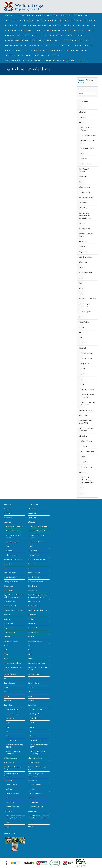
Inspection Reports (43, 35)
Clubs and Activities (76, 50)
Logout (9, 50)
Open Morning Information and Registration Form (67, 25)
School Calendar (37, 20)
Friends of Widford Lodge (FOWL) (43, 55)
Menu (50, 40)
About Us (10, 15)
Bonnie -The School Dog (77, 40)
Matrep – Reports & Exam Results (24, 45)
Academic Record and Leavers (64, 30)
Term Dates (38, 15)
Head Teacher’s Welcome (74, 15)
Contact (80, 35)
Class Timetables (15, 30)
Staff (42, 40)
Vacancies (40, 50)
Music (59, 40)
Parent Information (17, 40)
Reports (81, 80)
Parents (89, 80)
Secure (81, 83)
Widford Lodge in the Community (24, 60)
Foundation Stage (58, 20)
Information (29, 25)
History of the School (83, 20)
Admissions (24, 15)
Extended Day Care (55, 45)
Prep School (24, 35)
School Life (12, 20)
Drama (28, 50)
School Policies (65, 35)
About (19, 50)
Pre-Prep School (36, 30)
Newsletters (13, 25)
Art (70, 45)
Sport (34, 40)
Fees (23, 20)
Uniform (10, 35)
